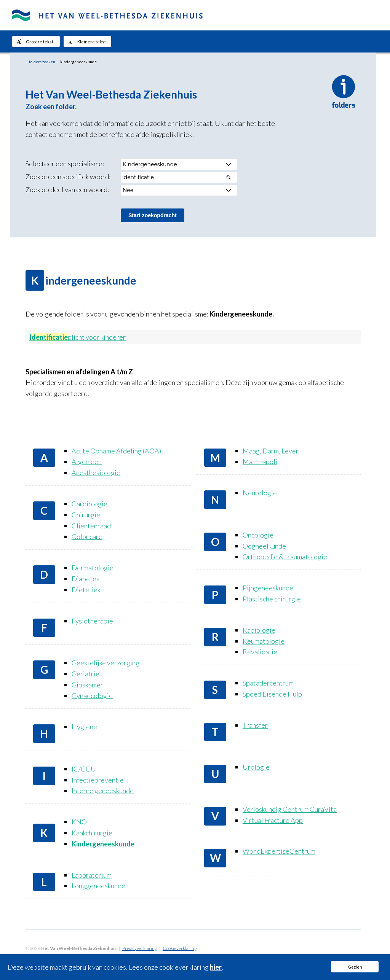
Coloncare (87, 536)
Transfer (255, 725)
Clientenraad (91, 526)
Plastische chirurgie (272, 599)
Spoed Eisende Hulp (272, 694)
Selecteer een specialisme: (65, 164)
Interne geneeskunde (103, 791)
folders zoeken (42, 62)
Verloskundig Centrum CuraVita (290, 809)
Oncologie (258, 535)
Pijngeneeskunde (268, 588)
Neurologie (260, 493)
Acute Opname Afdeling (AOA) (116, 451)
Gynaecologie (92, 695)
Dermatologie (93, 568)
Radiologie (259, 630)
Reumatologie (264, 641)
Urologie (256, 767)
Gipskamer (87, 685)
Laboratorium (92, 875)
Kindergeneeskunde (103, 844)
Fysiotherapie (92, 621)
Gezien (355, 967)
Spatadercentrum (268, 683)
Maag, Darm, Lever (271, 451)
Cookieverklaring (180, 948)
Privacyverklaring (140, 948)
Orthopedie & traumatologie (285, 557)
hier (216, 967)
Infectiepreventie (98, 780)
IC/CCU (84, 769)
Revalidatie (260, 652)
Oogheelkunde (264, 546)
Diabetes (86, 579)
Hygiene (84, 727)
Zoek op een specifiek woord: (68, 177)
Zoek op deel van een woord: (67, 189)
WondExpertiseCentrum (279, 851)
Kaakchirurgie (92, 833)
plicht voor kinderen (78, 337)
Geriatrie (86, 674)
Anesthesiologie (96, 473)
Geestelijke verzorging (105, 663)
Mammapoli (260, 461)
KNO (79, 822)
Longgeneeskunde (98, 886)
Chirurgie (86, 515)
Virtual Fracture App (273, 820)
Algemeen (87, 461)
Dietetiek (86, 590)
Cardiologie (90, 504)
